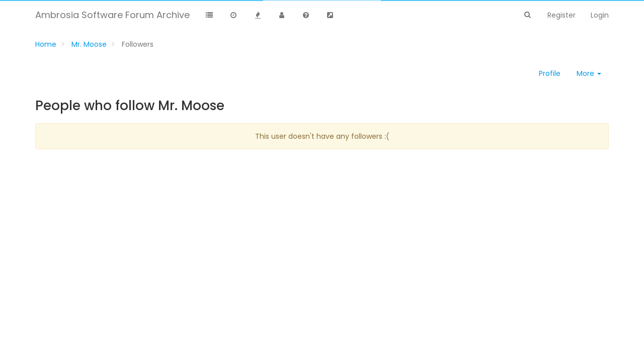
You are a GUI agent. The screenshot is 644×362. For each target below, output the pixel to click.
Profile (550, 73)
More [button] (589, 73)
